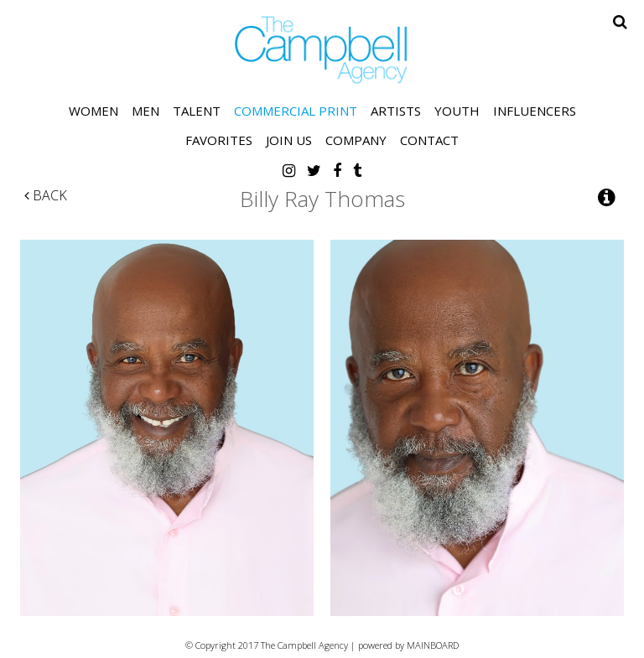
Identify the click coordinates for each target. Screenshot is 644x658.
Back (46, 195)
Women (93, 111)
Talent (197, 111)
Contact (429, 140)
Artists (396, 111)
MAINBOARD (433, 645)
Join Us (289, 140)
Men (145, 111)
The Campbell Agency (322, 50)
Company (356, 140)
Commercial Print (296, 111)
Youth (457, 111)
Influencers (535, 111)
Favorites (219, 140)
